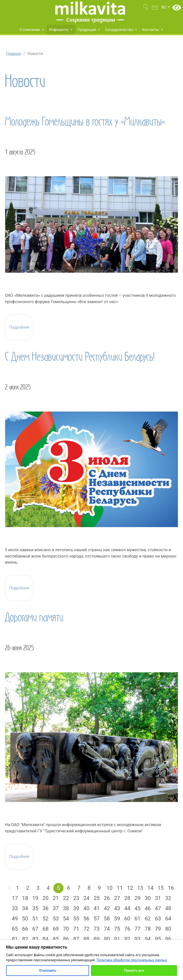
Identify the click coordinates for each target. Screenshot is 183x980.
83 (35, 939)
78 (148, 929)
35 (35, 908)
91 (117, 939)
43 (117, 908)
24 (87, 898)
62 (148, 919)
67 (35, 929)
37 (56, 908)
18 (25, 898)
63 (158, 919)
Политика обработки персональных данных (132, 960)
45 (138, 908)
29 (138, 898)
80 (168, 929)
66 (25, 929)
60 (127, 919)
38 (66, 908)
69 (56, 929)
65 (15, 929)
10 (110, 888)
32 (168, 898)
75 (117, 929)
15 (161, 888)
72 (87, 929)
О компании (32, 30)
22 (66, 898)
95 (158, 939)
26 (107, 898)
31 (158, 898)
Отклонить (48, 971)
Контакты (153, 30)
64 (168, 919)
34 (25, 908)
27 (117, 898)
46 (148, 908)
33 (15, 908)
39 (76, 908)
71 (76, 929)
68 (46, 929)
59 (117, 919)
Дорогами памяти (34, 617)
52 (46, 919)
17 (15, 898)
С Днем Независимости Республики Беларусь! (80, 356)
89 (97, 939)
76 (127, 929)
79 (158, 929)
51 (35, 919)
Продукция (89, 30)
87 (76, 939)
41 (97, 908)
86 (66, 939)
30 (148, 898)
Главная (14, 54)
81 (15, 939)
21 (56, 898)
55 (76, 919)
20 (46, 898)
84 (46, 939)
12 (130, 888)
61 (138, 919)
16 (171, 888)
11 (120, 888)
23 (76, 898)
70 (66, 929)
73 (97, 929)
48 (168, 908)
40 (87, 908)
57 (97, 919)
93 (138, 939)
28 (127, 898)
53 (56, 919)
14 (151, 888)
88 (87, 939)
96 (168, 939)
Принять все (134, 971)
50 (25, 919)
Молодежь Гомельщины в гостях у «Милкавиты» (85, 121)
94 (148, 939)
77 (138, 929)
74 (107, 929)
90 (107, 939)
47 (158, 908)
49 (15, 919)
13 (140, 888)
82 (25, 939)
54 (66, 919)
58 (107, 919)
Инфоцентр (61, 30)
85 (56, 939)
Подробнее (19, 328)
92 (127, 939)
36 (46, 908)
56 (87, 919)
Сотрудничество (121, 30)
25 (97, 898)
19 (35, 898)
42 (107, 908)
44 (127, 908)
